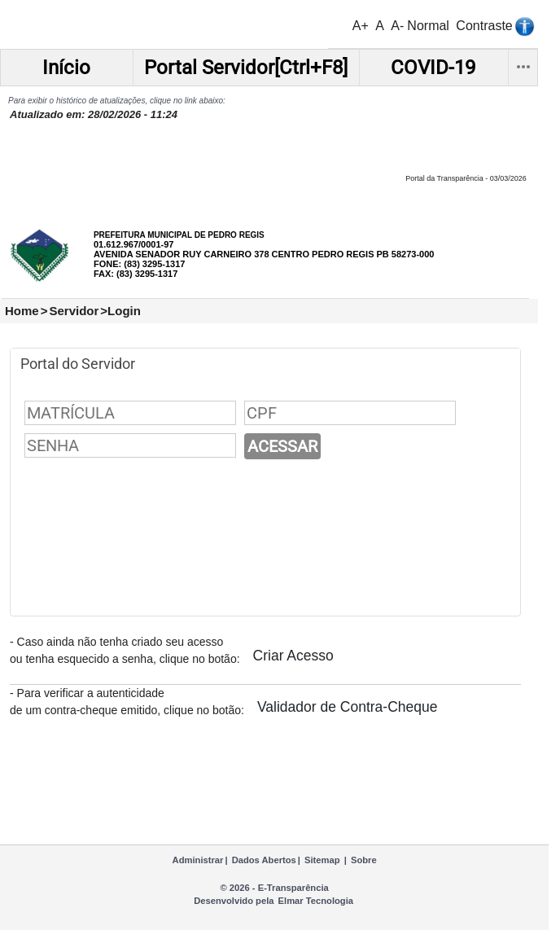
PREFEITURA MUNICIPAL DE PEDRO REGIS (179, 235)
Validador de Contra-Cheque (347, 707)
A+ (361, 26)
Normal (428, 26)
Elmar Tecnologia (316, 901)
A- (397, 26)
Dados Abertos (264, 860)
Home (22, 311)
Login (124, 311)
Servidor (74, 311)
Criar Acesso (293, 656)
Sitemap (322, 860)
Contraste (484, 26)
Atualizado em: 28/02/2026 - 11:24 (94, 114)
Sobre (364, 860)
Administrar (198, 860)
